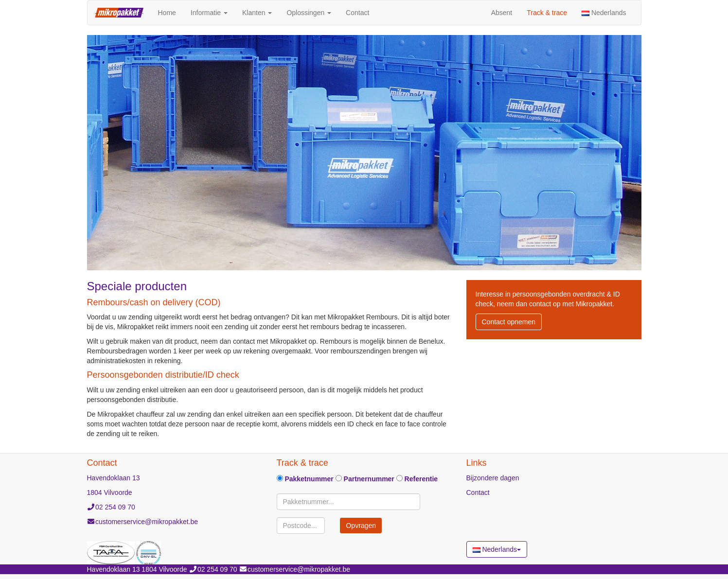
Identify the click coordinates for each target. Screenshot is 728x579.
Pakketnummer (305, 479)
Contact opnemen (509, 322)
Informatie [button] (209, 13)
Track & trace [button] (547, 13)
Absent (502, 13)
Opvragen (361, 526)
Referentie (417, 479)
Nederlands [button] (604, 13)
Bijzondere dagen (493, 478)
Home (171, 12)
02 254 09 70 (115, 507)
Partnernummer (365, 479)
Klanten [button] (257, 13)
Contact (357, 13)
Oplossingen (309, 13)
